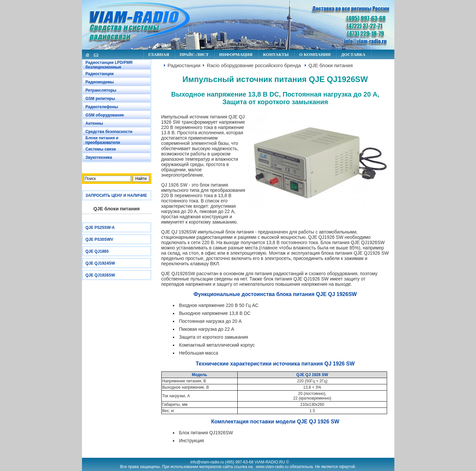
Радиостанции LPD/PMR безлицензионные (109, 65)
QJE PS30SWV (99, 239)
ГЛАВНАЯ (159, 54)
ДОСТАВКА (353, 54)
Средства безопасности (109, 132)
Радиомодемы (100, 82)
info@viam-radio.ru (207, 462)
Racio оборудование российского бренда (254, 65)
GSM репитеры (100, 99)
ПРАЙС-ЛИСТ (194, 54)
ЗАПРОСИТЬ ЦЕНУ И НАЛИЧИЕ (116, 195)
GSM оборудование (105, 115)
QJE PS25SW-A (100, 228)
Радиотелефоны (102, 107)
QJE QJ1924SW (100, 263)
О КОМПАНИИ (315, 54)
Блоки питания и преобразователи (103, 140)
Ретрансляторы (101, 90)
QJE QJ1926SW (100, 275)
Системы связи (101, 149)
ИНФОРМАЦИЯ (236, 54)
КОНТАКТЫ (276, 54)
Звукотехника (99, 157)
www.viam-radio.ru (272, 467)
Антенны (94, 123)
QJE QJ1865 (97, 251)
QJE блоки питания (331, 65)
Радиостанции (100, 74)
